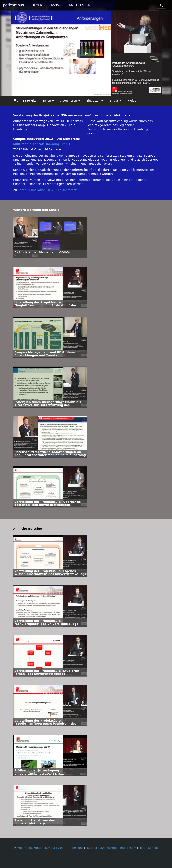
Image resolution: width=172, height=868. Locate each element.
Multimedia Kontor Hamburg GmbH (42, 144)
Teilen (48, 101)
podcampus (13, 5)
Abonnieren (70, 101)
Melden (133, 101)
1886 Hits (29, 101)
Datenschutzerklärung (102, 848)
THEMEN (37, 5)
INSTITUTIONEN (79, 5)
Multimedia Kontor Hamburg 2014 (41, 848)
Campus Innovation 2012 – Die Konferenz (47, 190)
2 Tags (115, 101)
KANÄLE (57, 5)
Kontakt (153, 848)
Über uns (76, 848)
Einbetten (95, 101)
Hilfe (142, 848)
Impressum (128, 848)
